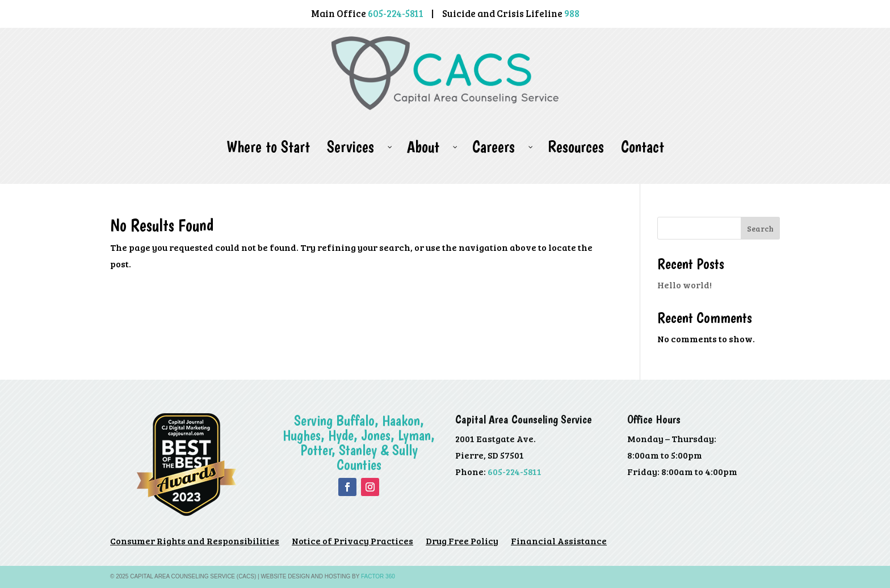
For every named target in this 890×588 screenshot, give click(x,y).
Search (760, 228)
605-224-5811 (515, 471)
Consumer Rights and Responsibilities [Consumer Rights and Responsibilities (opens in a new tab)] (195, 542)
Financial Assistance (559, 542)
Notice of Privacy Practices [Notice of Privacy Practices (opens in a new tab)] (352, 542)
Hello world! (685, 285)
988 (572, 13)
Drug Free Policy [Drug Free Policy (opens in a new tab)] (462, 542)
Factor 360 (378, 576)
